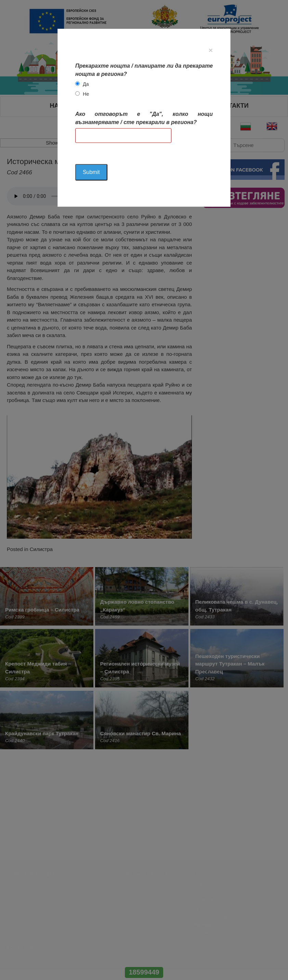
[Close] (211, 50)
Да (86, 84)
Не (86, 94)
